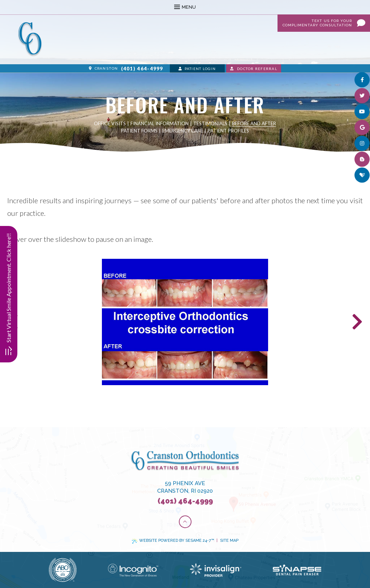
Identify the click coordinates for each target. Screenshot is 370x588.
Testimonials (210, 123)
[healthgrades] (362, 175)
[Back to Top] (185, 522)
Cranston (103, 68)
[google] (362, 127)
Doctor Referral (254, 69)
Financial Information (160, 123)
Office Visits (110, 123)
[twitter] (362, 96)
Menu (185, 7)
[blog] (362, 159)
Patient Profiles (228, 131)
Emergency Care (183, 131)
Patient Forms (139, 131)
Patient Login (197, 69)
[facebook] (362, 80)
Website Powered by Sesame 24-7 (173, 541)
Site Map (229, 541)
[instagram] (362, 143)
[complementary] (318, 548)
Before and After (254, 123)
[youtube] (362, 112)
